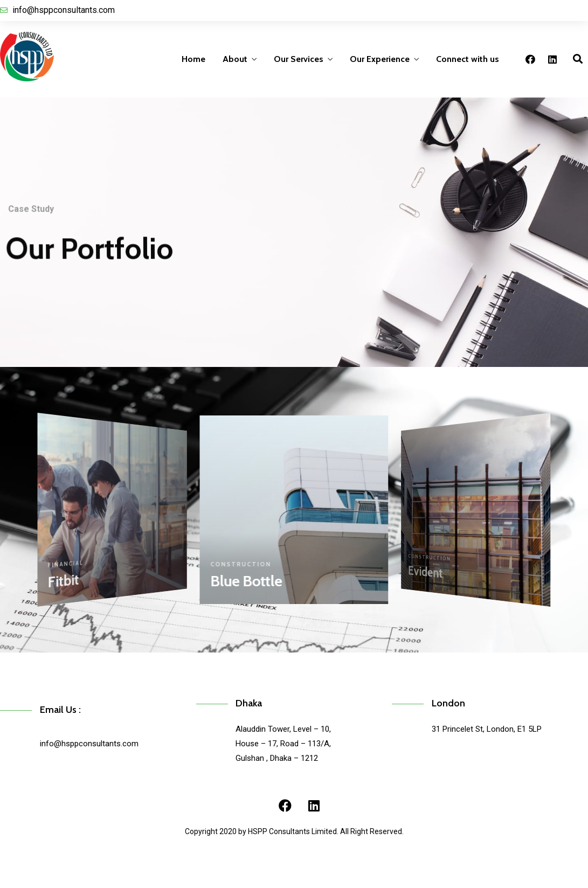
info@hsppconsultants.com (89, 744)
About (235, 59)
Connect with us (468, 59)
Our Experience (380, 59)
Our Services (299, 59)
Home (193, 59)
